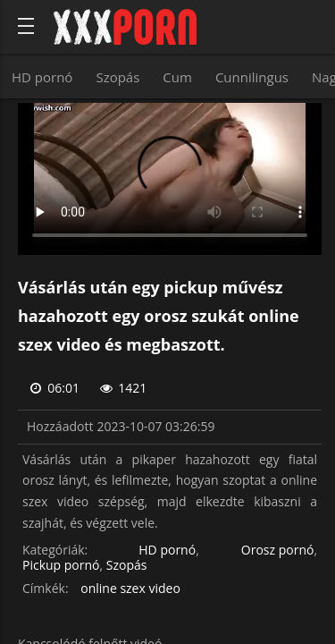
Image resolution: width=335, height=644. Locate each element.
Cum (177, 77)
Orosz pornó (278, 551)
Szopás (117, 77)
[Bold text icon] (26, 26)
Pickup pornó (61, 566)
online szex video (130, 589)
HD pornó (42, 77)
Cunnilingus (252, 77)
